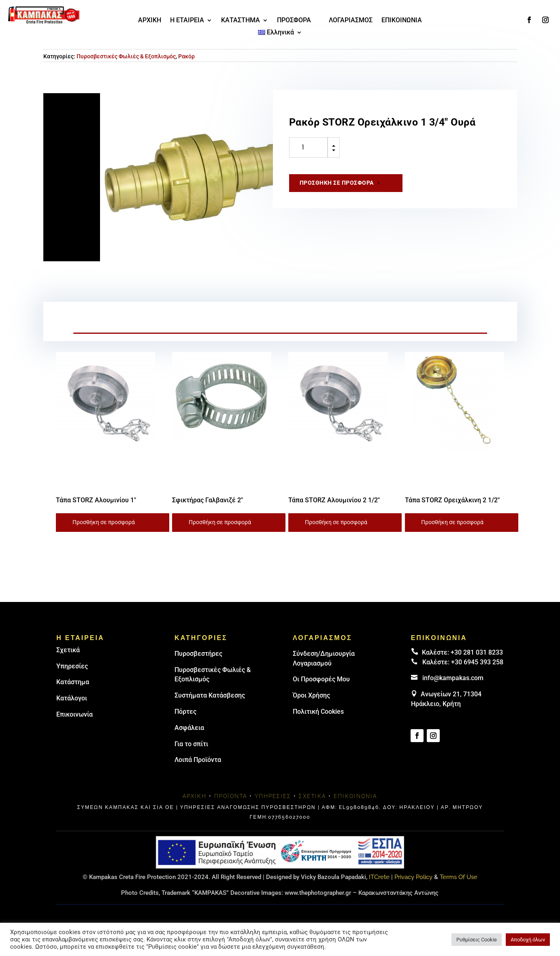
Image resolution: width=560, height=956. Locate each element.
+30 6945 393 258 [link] (477, 662)
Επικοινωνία (75, 714)
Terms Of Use (459, 877)
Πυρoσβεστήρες (198, 654)
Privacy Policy (413, 877)
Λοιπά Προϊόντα (198, 760)
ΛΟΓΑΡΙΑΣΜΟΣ (351, 21)
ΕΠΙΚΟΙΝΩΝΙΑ (402, 21)
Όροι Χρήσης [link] (311, 695)
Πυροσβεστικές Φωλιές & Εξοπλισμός (126, 56)
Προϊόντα (231, 796)
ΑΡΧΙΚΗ (150, 21)
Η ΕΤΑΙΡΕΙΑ (187, 21)
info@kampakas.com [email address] (453, 678)
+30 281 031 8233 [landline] (477, 652)
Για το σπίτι (191, 744)
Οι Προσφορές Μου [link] (321, 679)
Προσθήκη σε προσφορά (337, 183)
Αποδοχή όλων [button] (528, 940)
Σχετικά (68, 650)
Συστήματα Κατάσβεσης (210, 695)
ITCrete (379, 877)
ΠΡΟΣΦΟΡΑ (294, 21)
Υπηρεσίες (72, 666)
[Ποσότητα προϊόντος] (308, 147)
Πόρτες (185, 712)
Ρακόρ (186, 56)
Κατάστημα (73, 682)
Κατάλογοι (72, 698)
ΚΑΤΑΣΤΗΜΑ (241, 21)
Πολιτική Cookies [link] (318, 712)
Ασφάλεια (189, 728)
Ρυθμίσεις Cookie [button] (477, 940)
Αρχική (195, 796)
